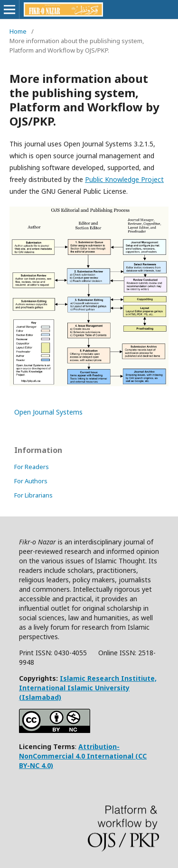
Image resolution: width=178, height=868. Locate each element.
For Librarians (33, 495)
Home (18, 31)
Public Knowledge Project (124, 179)
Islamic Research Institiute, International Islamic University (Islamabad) (88, 688)
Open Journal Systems (48, 412)
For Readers (32, 467)
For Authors (31, 481)
